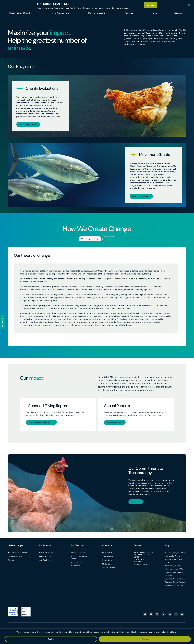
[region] (97, 637)
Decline (105, 639)
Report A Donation (47, 559)
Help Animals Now (59, 13)
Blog (167, 548)
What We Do (107, 555)
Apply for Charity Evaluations (78, 566)
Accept (90, 639)
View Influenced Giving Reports (43, 424)
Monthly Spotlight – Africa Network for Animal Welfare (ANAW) (175, 559)
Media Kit (106, 566)
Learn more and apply (143, 196)
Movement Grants (96, 13)
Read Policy (172, 632)
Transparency (108, 559)
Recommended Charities (19, 13)
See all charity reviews (30, 124)
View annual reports (116, 424)
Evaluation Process (78, 555)
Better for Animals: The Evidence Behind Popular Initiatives (175, 585)
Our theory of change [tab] (89, 240)
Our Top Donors (46, 563)
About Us (128, 13)
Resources (178, 13)
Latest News (107, 563)
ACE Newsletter (108, 570)
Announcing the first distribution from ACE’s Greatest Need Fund (174, 571)
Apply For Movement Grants (79, 560)
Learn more (137, 504)
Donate (11, 563)
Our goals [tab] (110, 240)
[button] (17, 340)
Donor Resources (46, 555)
